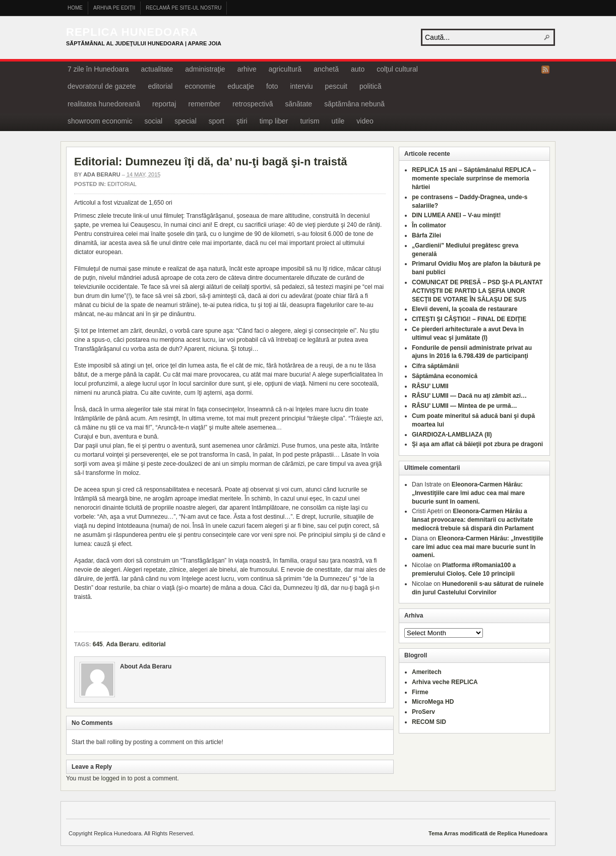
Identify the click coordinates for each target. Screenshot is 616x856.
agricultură (285, 69)
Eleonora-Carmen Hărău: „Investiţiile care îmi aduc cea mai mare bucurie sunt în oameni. (468, 493)
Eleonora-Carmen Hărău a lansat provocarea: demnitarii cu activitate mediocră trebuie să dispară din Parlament (473, 520)
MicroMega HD (433, 702)
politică (371, 86)
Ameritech (427, 672)
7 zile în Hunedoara (98, 69)
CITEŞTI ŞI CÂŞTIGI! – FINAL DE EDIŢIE (469, 319)
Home (75, 8)
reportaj (164, 104)
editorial (160, 86)
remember (204, 104)
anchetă (326, 69)
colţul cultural (397, 69)
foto (272, 86)
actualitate (157, 69)
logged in (114, 778)
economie (200, 86)
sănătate (298, 104)
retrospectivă (253, 104)
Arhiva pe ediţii (114, 8)
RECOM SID (429, 722)
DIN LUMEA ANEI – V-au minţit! (456, 215)
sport (217, 121)
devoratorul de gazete (102, 86)
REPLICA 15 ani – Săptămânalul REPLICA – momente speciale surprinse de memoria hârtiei (474, 178)
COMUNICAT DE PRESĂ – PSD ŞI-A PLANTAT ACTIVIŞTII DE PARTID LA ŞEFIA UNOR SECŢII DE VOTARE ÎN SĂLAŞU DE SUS (477, 291)
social (153, 121)
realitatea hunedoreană (104, 104)
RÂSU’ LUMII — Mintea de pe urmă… (465, 406)
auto (358, 69)
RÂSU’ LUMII (430, 386)
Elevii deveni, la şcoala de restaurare (465, 309)
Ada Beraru (102, 174)
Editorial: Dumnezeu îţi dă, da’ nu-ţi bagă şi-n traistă (211, 162)
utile (338, 121)
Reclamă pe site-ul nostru (183, 8)
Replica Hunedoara (132, 32)
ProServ (423, 712)
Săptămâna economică (445, 376)
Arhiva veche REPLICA (445, 682)
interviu (301, 86)
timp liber (274, 121)
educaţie (241, 86)
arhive (247, 69)
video (365, 121)
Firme (420, 692)
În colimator (429, 225)
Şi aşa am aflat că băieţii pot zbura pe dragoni (477, 444)
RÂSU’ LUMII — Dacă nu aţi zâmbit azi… (469, 396)
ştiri (242, 121)
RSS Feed (545, 70)
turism (310, 121)
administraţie (205, 69)
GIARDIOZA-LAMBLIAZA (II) (452, 435)
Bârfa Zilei (426, 235)
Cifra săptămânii (435, 366)
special (186, 121)
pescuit (336, 86)
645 (98, 644)
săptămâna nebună (354, 104)
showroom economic (100, 121)
